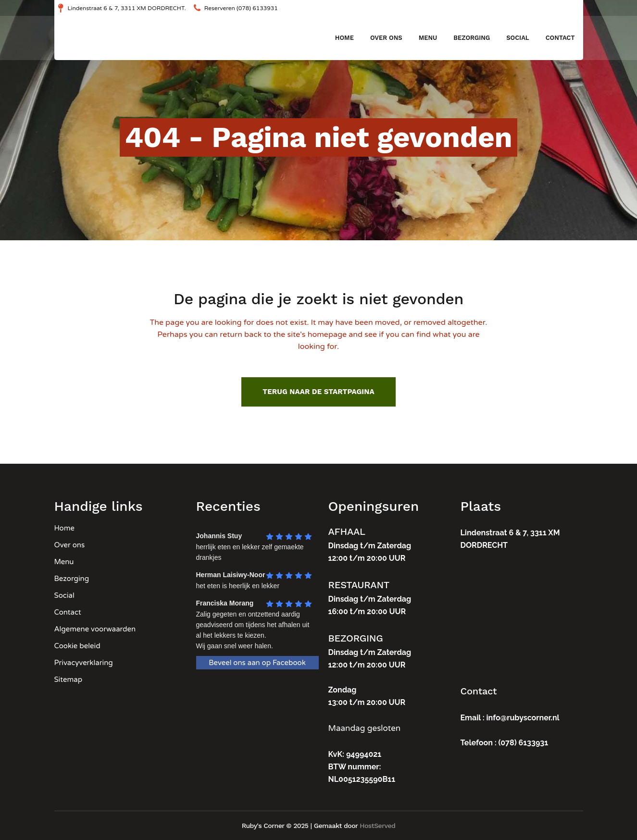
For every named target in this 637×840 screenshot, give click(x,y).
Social (64, 595)
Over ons (70, 545)
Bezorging (72, 579)
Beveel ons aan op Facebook (257, 663)
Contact (68, 612)
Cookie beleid (77, 646)
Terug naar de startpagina (318, 392)
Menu (64, 562)
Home (65, 528)
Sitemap (69, 679)
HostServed (377, 826)
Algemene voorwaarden (95, 629)
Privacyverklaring (84, 663)
